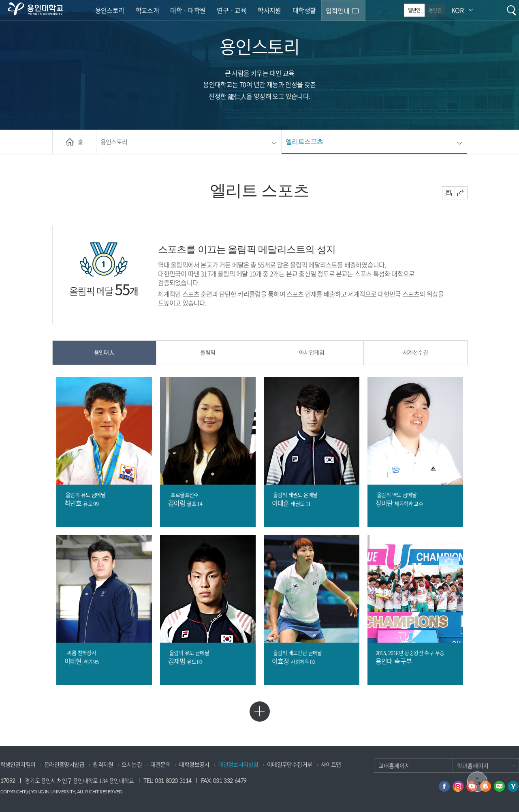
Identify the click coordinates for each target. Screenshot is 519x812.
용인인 (435, 10)
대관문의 (160, 764)
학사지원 (269, 10)
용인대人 (104, 352)
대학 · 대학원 (188, 10)
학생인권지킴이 (18, 764)
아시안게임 (312, 352)
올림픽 (208, 352)
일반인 (414, 10)
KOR (457, 10)
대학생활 (304, 10)
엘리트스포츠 (304, 141)
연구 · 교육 (232, 10)
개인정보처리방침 (238, 764)
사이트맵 (331, 764)
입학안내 (337, 11)
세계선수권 (415, 352)
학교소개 (147, 10)
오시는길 (132, 764)
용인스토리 (110, 10)
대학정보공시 (194, 764)
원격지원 (103, 764)
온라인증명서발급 (64, 764)
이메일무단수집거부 (290, 764)
